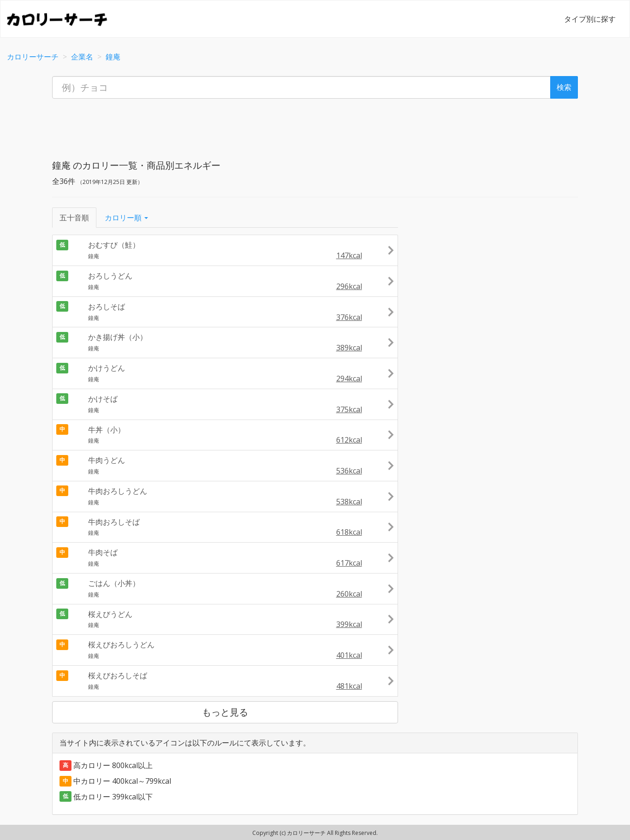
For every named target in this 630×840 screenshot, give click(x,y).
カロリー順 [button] (126, 218)
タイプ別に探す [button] (590, 19)
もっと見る (225, 712)
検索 (564, 87)
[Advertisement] (315, 126)
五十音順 (74, 218)
